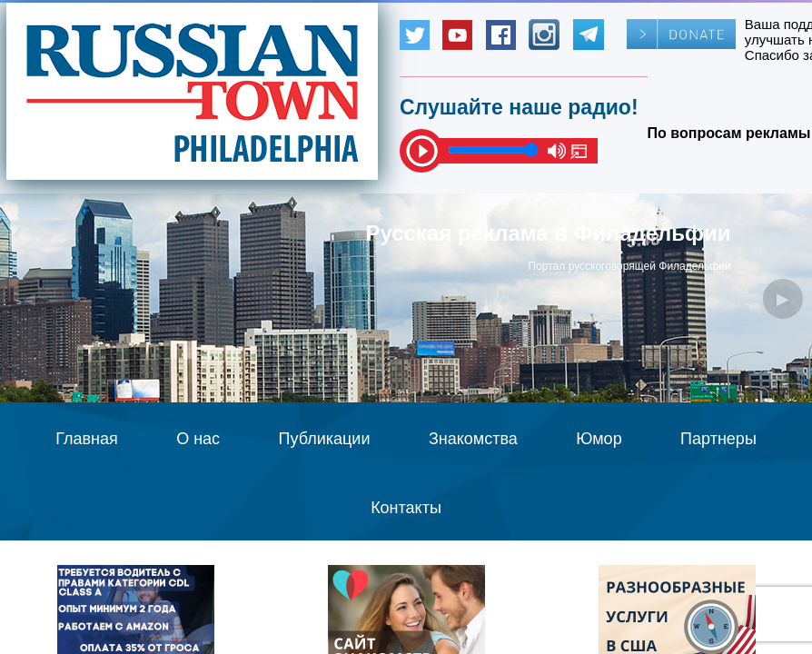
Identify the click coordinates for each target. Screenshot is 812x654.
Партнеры (718, 439)
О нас (198, 439)
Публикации (325, 439)
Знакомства (473, 439)
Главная (87, 439)
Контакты (406, 508)
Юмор (599, 439)
